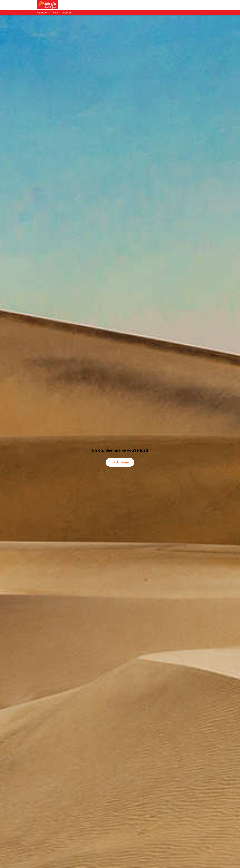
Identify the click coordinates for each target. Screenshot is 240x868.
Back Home (120, 462)
